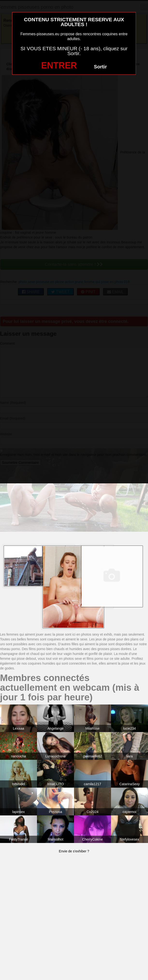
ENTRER (59, 65)
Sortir (100, 67)
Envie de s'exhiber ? (74, 851)
